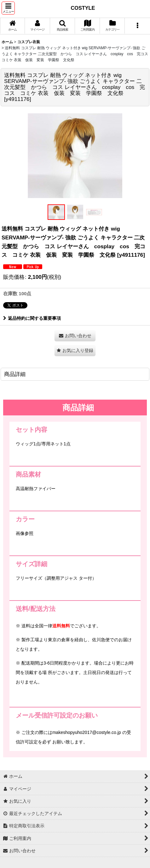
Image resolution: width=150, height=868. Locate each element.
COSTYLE (83, 8)
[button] (8, 8)
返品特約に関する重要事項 (32, 318)
